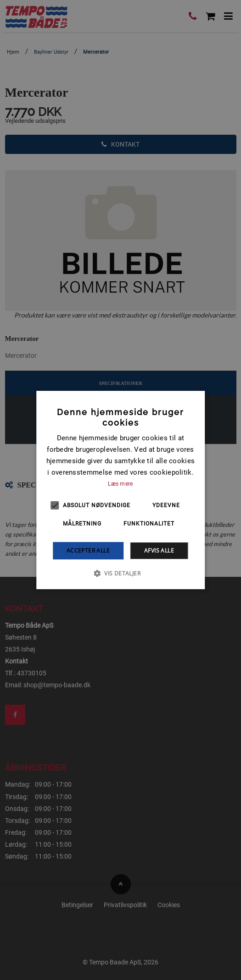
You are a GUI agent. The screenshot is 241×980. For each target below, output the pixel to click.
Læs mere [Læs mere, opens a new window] (120, 484)
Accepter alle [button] (88, 550)
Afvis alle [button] (159, 550)
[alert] (120, 490)
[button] (120, 573)
